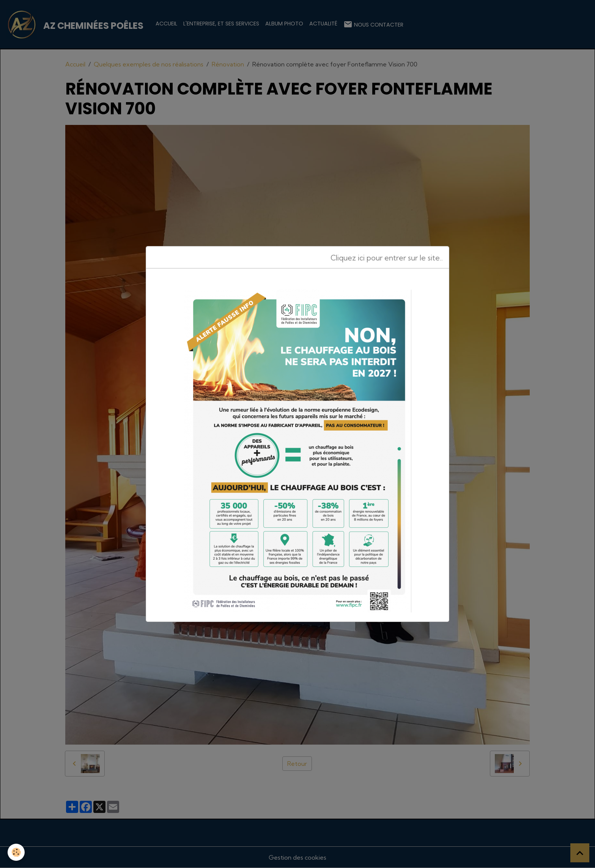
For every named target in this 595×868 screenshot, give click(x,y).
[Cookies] (16, 852)
